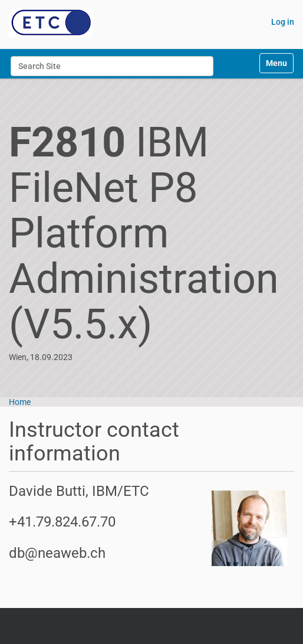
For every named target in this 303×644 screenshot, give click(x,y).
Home (20, 402)
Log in (283, 22)
